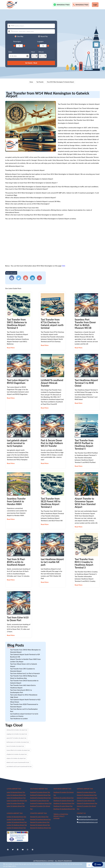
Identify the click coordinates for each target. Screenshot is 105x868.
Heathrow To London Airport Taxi (64, 798)
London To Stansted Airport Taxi (16, 817)
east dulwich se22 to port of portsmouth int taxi (19, 766)
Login (95, 5)
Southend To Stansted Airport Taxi (40, 798)
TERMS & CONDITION (61, 814)
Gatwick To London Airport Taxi (86, 792)
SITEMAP (57, 819)
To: (12, 31)
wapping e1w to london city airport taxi (17, 734)
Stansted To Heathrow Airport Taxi (41, 828)
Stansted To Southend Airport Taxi (40, 819)
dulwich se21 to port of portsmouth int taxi (18, 762)
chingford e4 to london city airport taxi (17, 754)
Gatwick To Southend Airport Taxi (87, 803)
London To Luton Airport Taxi (16, 819)
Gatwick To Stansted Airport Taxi (87, 795)
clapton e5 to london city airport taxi (16, 758)
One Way (20, 36)
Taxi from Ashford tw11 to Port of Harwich (25, 673)
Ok (89, 865)
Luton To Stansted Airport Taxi (16, 792)
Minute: (43, 54)
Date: (10, 52)
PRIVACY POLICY (59, 816)
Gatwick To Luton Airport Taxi (86, 801)
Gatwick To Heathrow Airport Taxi (87, 798)
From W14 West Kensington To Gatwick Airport (61, 82)
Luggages (40, 41)
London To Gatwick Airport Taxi (16, 828)
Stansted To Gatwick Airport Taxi (40, 825)
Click (63, 266)
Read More (11, 348)
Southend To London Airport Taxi (40, 792)
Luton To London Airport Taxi (16, 803)
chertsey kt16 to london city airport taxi (17, 730)
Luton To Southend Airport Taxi (16, 798)
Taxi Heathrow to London (19, 718)
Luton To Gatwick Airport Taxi (16, 806)
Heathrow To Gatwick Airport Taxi (64, 801)
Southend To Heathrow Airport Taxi (41, 803)
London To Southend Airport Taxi (17, 822)
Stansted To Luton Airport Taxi (39, 817)
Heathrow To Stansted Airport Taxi (64, 803)
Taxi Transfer (40, 82)
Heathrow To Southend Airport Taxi (64, 809)
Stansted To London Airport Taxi (40, 822)
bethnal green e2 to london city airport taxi (18, 742)
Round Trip (44, 36)
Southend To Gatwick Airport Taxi (40, 795)
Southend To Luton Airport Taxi (40, 801)
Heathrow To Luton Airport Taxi (63, 806)
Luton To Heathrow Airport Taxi (16, 795)
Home (31, 82)
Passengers (17, 41)
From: (13, 26)
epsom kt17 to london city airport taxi (16, 738)
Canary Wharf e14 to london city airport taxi (18, 750)
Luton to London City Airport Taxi (17, 801)
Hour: (34, 54)
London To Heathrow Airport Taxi (17, 825)
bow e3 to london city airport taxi (15, 746)
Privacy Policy (97, 865)
